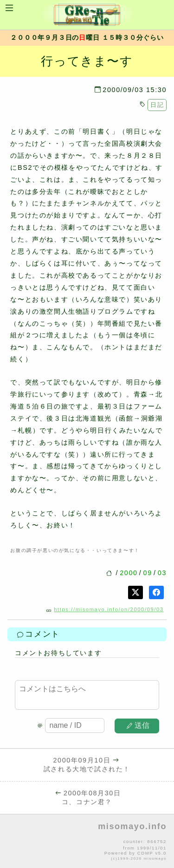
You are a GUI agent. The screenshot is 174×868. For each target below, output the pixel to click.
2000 (129, 573)
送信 (138, 725)
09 (148, 573)
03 (162, 573)
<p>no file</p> (87, 842)
